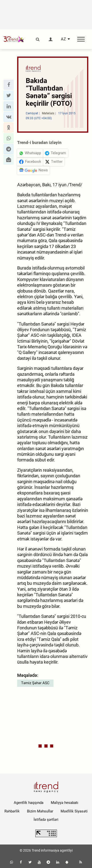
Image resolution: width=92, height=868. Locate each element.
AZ (63, 39)
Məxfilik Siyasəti (74, 811)
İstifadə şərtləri (46, 820)
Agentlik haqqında (29, 803)
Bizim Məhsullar (40, 811)
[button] (9, 85)
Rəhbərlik (12, 811)
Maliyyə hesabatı (65, 803)
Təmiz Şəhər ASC (35, 683)
